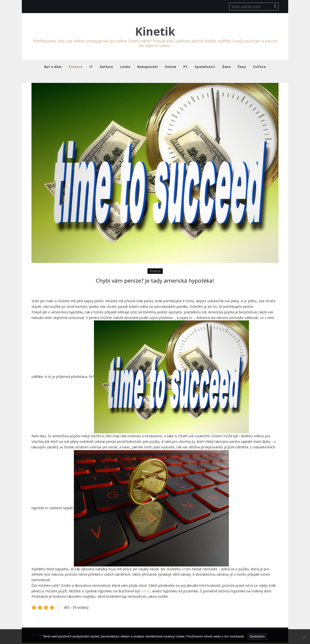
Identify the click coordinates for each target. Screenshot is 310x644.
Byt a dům (53, 67)
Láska (125, 67)
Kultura (107, 67)
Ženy (242, 67)
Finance (76, 67)
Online (171, 67)
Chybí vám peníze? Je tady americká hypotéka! (155, 282)
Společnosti (205, 67)
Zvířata (260, 67)
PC (186, 67)
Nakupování (148, 67)
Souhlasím (257, 636)
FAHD (146, 592)
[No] (304, 637)
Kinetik (155, 32)
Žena (227, 67)
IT (91, 67)
